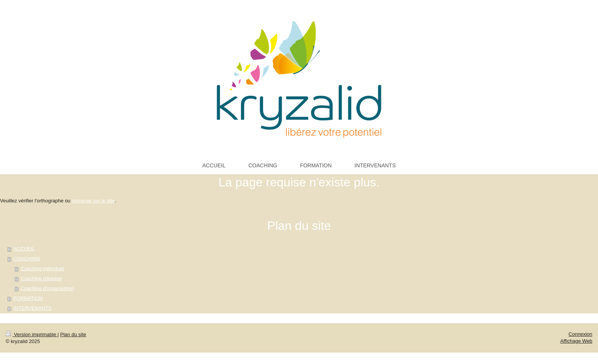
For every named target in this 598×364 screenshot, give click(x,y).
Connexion (580, 334)
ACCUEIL (24, 249)
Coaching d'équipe (41, 278)
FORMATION (28, 298)
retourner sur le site (93, 201)
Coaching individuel (43, 269)
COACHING (27, 259)
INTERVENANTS (32, 308)
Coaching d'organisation (47, 288)
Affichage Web (576, 341)
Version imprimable (32, 334)
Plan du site (73, 334)
